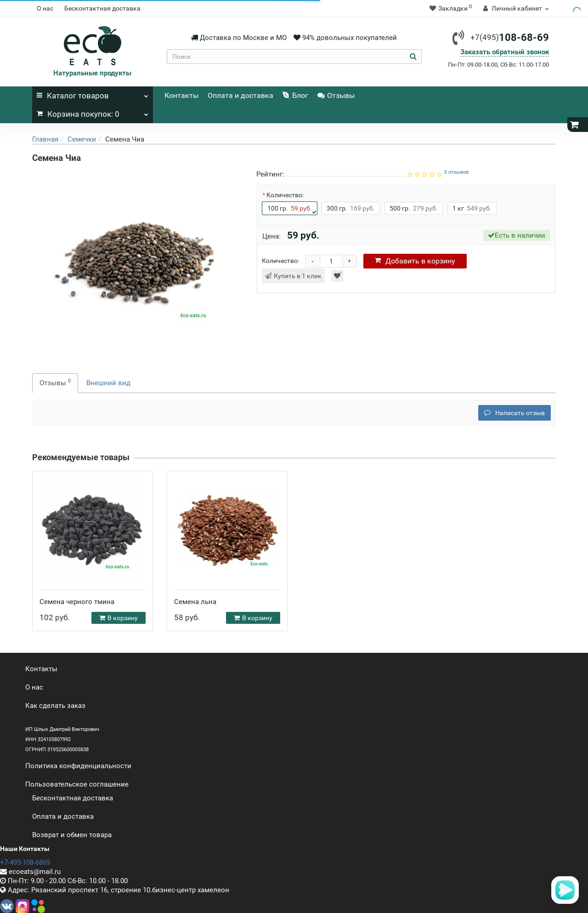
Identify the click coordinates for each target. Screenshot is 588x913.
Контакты (181, 95)
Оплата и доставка (240, 95)
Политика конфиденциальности (78, 766)
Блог (295, 95)
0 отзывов (456, 172)
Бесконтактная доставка (102, 8)
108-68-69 (510, 37)
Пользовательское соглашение (77, 784)
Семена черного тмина (77, 602)
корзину (415, 261)
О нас (45, 8)
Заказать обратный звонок (505, 52)
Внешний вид (108, 383)
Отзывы (336, 95)
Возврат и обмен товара (72, 835)
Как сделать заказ (55, 706)
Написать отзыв (514, 413)
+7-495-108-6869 (25, 862)
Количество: (285, 195)
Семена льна (195, 602)
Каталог (93, 93)
